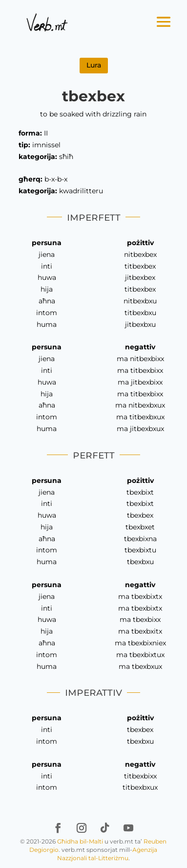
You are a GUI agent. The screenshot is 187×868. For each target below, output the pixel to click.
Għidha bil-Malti (80, 841)
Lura (94, 65)
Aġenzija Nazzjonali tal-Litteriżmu (107, 854)
